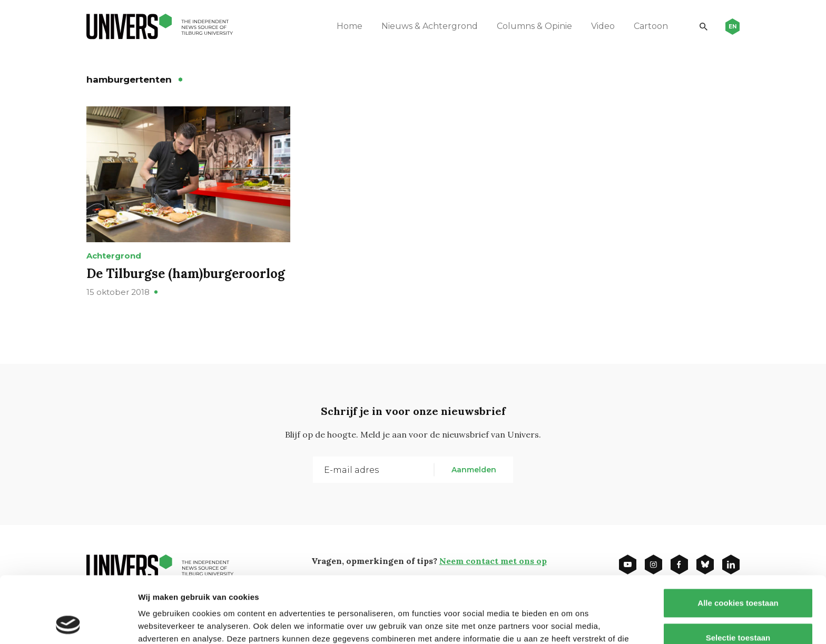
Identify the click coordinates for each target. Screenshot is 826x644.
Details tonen (569, 623)
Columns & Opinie (534, 26)
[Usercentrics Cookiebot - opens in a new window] (68, 623)
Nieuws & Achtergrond (430, 26)
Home (350, 26)
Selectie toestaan (738, 575)
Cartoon (651, 26)
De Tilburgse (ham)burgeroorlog (186, 274)
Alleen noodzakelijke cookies (738, 610)
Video (603, 26)
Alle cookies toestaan (738, 541)
